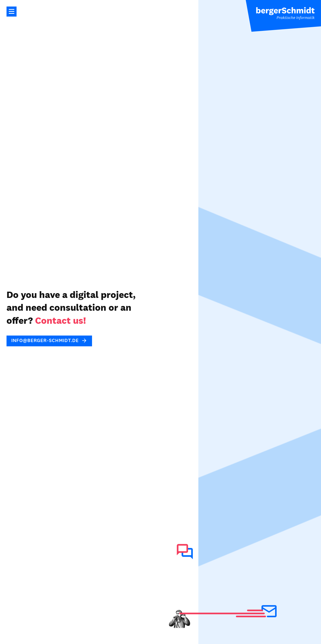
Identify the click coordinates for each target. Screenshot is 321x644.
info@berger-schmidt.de (45, 340)
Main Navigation (12, 12)
